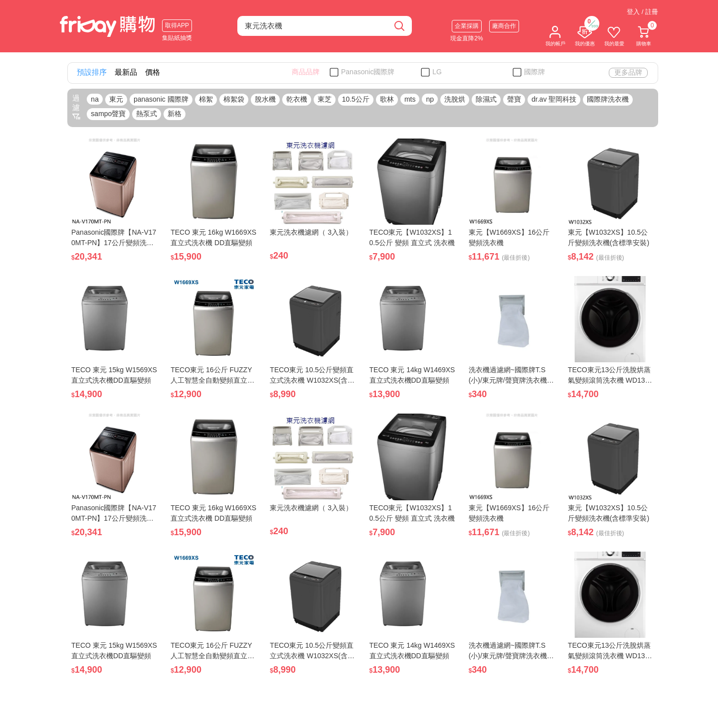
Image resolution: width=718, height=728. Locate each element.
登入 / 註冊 (642, 12)
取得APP (177, 25)
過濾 (76, 107)
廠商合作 (504, 26)
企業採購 (467, 26)
